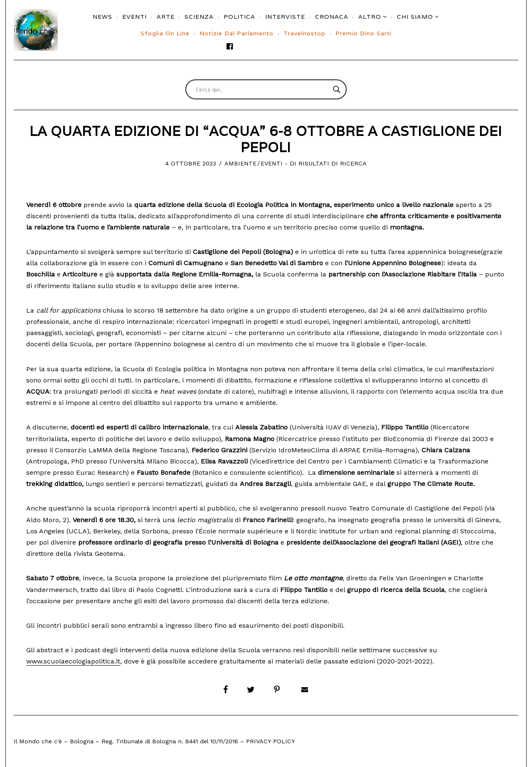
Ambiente (240, 163)
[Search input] (262, 89)
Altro (370, 17)
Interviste (285, 17)
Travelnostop (304, 33)
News (102, 17)
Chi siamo (415, 17)
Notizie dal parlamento (236, 33)
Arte (166, 17)
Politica (239, 17)
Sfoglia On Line (165, 33)
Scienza (199, 17)
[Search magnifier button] (337, 89)
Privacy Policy (271, 741)
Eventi (134, 17)
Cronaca (332, 17)
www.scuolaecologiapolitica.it (73, 661)
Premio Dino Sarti (363, 33)
